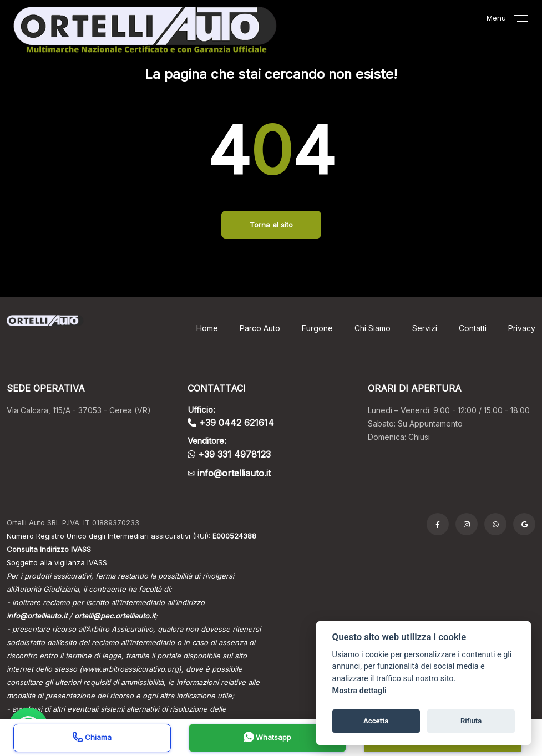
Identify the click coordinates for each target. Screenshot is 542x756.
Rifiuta (471, 721)
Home (207, 328)
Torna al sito (271, 225)
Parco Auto (260, 328)
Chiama (92, 739)
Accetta (376, 721)
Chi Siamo (373, 328)
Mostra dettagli (359, 691)
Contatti (473, 328)
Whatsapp (267, 739)
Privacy (522, 328)
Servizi (425, 328)
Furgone (317, 328)
